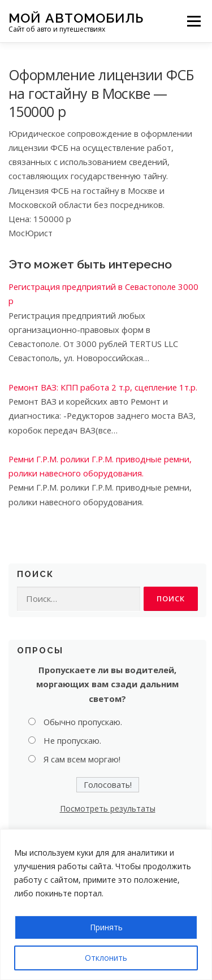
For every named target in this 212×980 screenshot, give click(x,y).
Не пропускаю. (72, 740)
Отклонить (106, 958)
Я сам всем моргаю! (82, 759)
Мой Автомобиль (76, 17)
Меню (194, 21)
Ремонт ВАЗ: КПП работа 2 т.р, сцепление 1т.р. (103, 387)
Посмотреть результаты (108, 808)
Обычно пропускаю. (83, 722)
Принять (106, 927)
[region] (106, 905)
